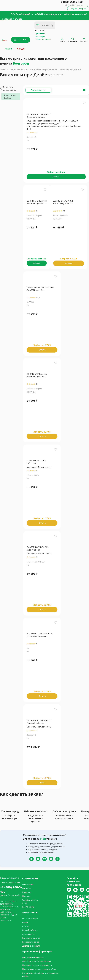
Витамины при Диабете (70, 69)
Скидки (21, 49)
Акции (8, 49)
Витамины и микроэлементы (43, 69)
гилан (47, 39)
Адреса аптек (59, 14)
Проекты (46, 14)
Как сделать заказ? (77, 14)
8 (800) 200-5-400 (72, 2)
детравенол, (41, 33)
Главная (4, 69)
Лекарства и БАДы (19, 69)
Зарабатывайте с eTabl (29, 14)
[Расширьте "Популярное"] (38, 90)
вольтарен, (40, 36)
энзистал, (39, 39)
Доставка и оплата (12, 19)
